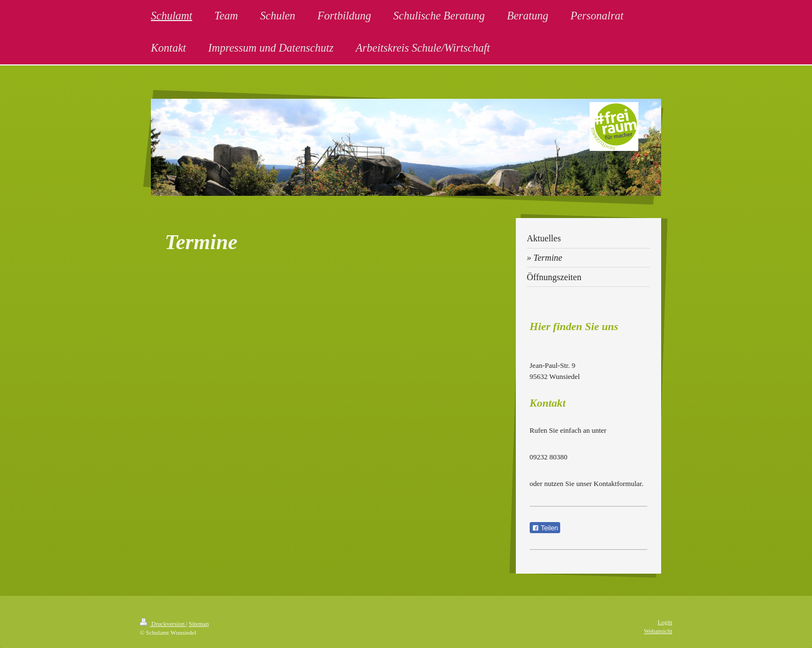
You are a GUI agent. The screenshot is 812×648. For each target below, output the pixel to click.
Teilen (545, 528)
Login (665, 622)
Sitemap (199, 624)
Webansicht (658, 631)
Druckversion (163, 624)
